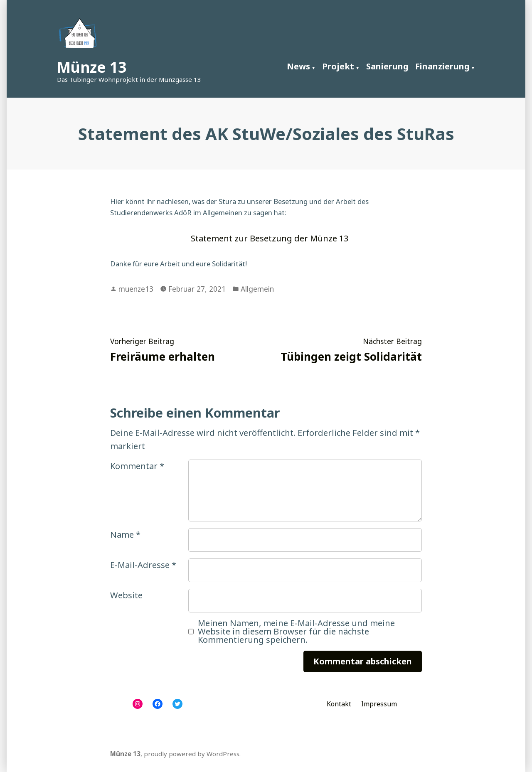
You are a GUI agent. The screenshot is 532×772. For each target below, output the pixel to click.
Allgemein (257, 289)
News (298, 66)
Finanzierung (442, 66)
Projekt (338, 66)
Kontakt (339, 704)
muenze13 (136, 289)
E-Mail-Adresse (143, 565)
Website (126, 595)
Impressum (379, 704)
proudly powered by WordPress (192, 754)
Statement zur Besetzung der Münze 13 (270, 238)
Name (125, 535)
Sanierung (387, 66)
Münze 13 (92, 67)
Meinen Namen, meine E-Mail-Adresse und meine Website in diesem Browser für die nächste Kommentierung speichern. (296, 632)
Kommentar (137, 466)
